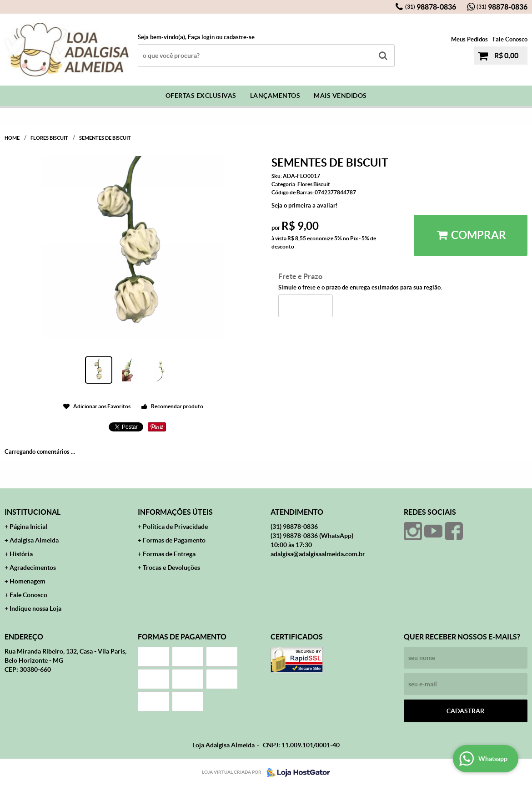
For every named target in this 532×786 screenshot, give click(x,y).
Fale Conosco (510, 39)
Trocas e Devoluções (171, 568)
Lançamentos (275, 96)
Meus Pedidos (469, 39)
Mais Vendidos (340, 96)
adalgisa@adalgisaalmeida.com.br (318, 554)
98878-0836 (431, 7)
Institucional (33, 512)
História (21, 554)
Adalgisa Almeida (34, 540)
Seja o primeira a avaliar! (305, 205)
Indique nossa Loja (35, 609)
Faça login (201, 37)
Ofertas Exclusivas (201, 96)
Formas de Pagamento (174, 540)
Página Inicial (28, 527)
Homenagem (28, 581)
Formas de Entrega (169, 554)
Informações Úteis (175, 512)
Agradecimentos (33, 568)
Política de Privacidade (175, 527)
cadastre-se (239, 37)
